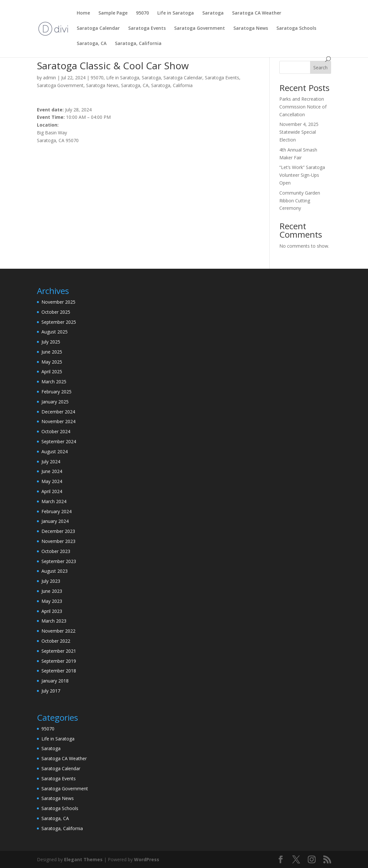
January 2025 (55, 402)
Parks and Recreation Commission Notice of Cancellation (303, 107)
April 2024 (52, 491)
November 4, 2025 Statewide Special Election (299, 132)
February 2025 (56, 392)
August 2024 (55, 451)
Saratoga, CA (92, 44)
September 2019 (59, 661)
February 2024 (56, 511)
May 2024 (52, 481)
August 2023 (55, 571)
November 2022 (58, 631)
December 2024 (58, 412)
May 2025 (52, 362)
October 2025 (56, 312)
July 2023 (51, 581)
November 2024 (58, 421)
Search (320, 68)
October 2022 (56, 641)
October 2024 (56, 431)
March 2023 (54, 621)
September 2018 (59, 671)
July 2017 (51, 691)
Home (83, 13)
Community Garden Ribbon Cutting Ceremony (300, 201)
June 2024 (52, 471)
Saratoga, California (138, 44)
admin (50, 78)
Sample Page (113, 13)
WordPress (147, 859)
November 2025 (58, 302)
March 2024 (54, 501)
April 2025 (52, 372)
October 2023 (56, 551)
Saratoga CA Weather (257, 13)
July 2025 (51, 342)
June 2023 (52, 591)
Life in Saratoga (176, 13)
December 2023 (58, 531)
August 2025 (55, 332)
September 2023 (59, 561)
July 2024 (51, 462)
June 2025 (52, 352)
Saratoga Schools (296, 28)
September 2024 (59, 441)
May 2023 (52, 601)
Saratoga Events (147, 28)
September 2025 (59, 322)
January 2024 (55, 521)
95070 (142, 13)
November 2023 (58, 541)
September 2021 (59, 651)
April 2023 (52, 611)
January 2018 (55, 681)
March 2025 (54, 382)
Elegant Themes (83, 859)
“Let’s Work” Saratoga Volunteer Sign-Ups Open (302, 175)
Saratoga (213, 13)
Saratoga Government (200, 28)
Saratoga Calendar (98, 28)
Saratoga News (251, 28)
